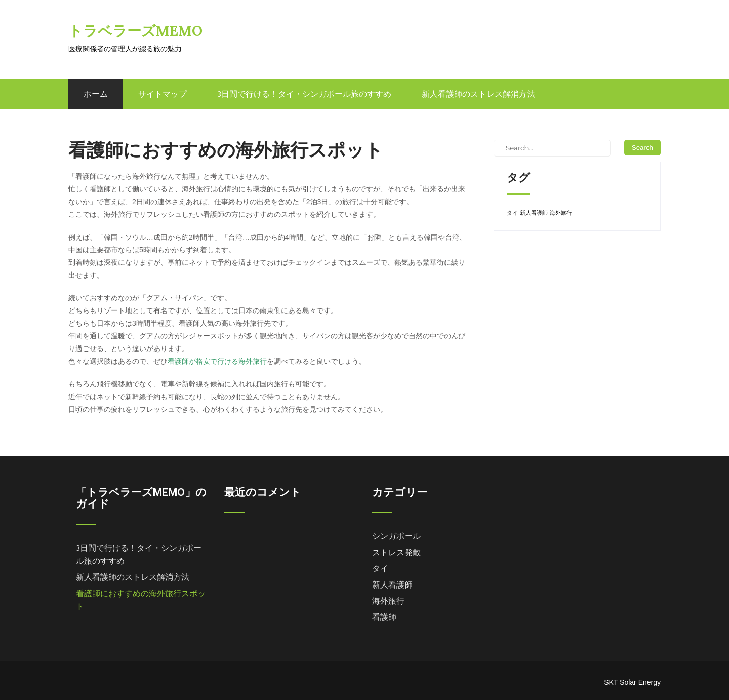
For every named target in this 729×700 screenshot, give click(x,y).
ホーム (96, 94)
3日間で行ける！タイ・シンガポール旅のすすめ (304, 94)
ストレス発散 (396, 552)
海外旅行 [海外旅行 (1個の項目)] (561, 213)
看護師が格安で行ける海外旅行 (217, 361)
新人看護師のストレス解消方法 (478, 94)
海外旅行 (388, 601)
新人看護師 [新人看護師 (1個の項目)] (534, 213)
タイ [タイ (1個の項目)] (512, 213)
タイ (380, 569)
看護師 (384, 617)
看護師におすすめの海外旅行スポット (141, 600)
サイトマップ (163, 94)
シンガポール (396, 536)
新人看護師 (392, 585)
